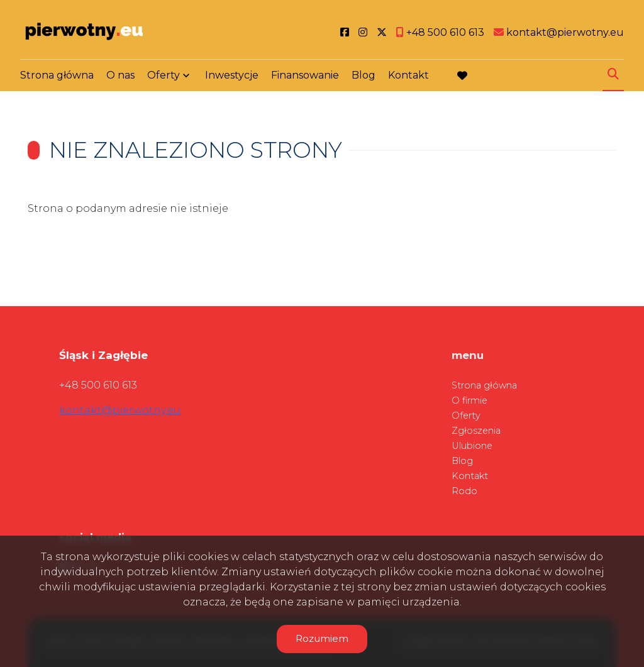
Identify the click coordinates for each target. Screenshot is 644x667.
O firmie (469, 400)
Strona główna (57, 77)
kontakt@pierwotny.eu (120, 410)
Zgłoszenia (476, 431)
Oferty (164, 77)
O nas (120, 77)
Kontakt (408, 77)
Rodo (464, 491)
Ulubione (472, 446)
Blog (364, 77)
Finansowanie (305, 77)
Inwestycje (232, 77)
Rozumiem (322, 638)
